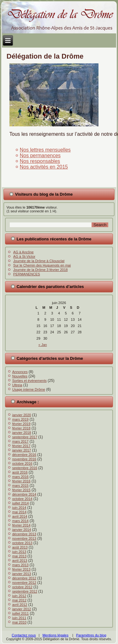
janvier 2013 (22, 574)
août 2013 (20, 547)
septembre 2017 (25, 437)
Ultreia (17, 385)
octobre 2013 (22, 543)
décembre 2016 (24, 455)
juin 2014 (19, 508)
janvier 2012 (22, 609)
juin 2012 (19, 596)
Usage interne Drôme (29, 389)
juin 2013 (19, 552)
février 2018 (21, 428)
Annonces (20, 372)
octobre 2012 (22, 587)
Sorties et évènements (29, 381)
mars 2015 (20, 486)
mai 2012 (19, 600)
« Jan (43, 345)
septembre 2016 (25, 468)
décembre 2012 (24, 578)
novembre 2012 (24, 583)
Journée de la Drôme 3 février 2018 (40, 270)
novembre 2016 (24, 459)
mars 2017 (20, 441)
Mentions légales (56, 635)
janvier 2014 (22, 530)
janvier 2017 (22, 450)
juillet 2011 (21, 613)
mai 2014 (19, 512)
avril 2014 (20, 516)
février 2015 (21, 490)
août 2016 (20, 472)
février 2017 (21, 446)
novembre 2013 (24, 538)
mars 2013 (20, 565)
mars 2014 (20, 521)
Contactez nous (24, 635)
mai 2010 (19, 622)
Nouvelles (20, 376)
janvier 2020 (22, 415)
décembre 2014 (24, 494)
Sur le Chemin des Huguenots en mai (42, 265)
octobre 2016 (22, 463)
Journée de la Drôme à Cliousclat (39, 261)
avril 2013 (20, 561)
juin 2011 (19, 618)
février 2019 (21, 424)
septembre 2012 (25, 591)
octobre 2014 (22, 499)
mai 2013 (19, 556)
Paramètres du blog (91, 635)
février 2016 (21, 481)
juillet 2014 (21, 503)
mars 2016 (20, 477)
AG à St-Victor (24, 256)
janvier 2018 (22, 433)
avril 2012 (20, 605)
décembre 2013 (24, 534)
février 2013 (21, 569)
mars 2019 (20, 419)
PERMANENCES (27, 274)
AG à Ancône (23, 252)
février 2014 (21, 525)
